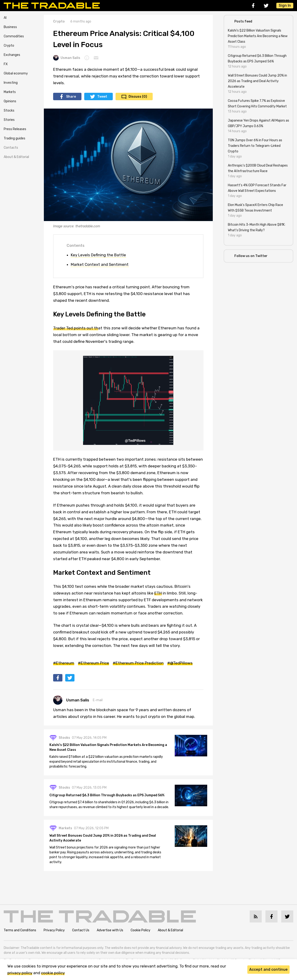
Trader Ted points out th (76, 328)
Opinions (10, 101)
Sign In (285, 5)
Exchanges (12, 55)
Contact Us (81, 930)
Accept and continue (268, 969)
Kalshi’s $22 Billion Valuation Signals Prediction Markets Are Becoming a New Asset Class (108, 747)
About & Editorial (16, 157)
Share (71, 97)
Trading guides (15, 138)
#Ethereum (64, 663)
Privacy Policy (54, 930)
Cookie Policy (140, 930)
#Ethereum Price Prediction (138, 663)
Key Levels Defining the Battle (98, 255)
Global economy (16, 73)
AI (5, 18)
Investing (11, 83)
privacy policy (20, 973)
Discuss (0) (138, 97)
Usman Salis (67, 58)
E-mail (98, 700)
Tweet (102, 97)
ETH (158, 593)
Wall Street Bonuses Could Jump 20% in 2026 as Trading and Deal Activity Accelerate (103, 838)
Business (10, 27)
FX (6, 64)
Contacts (11, 148)
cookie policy (53, 973)
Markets (10, 92)
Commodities (14, 36)
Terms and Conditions (20, 930)
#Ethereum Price (94, 663)
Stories (9, 120)
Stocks (9, 111)
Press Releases (15, 129)
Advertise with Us (110, 930)
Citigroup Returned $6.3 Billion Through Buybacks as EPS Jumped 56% (107, 795)
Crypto (9, 46)
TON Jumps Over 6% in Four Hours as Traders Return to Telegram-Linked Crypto (255, 146)
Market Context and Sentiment (100, 264)
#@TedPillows (180, 663)
